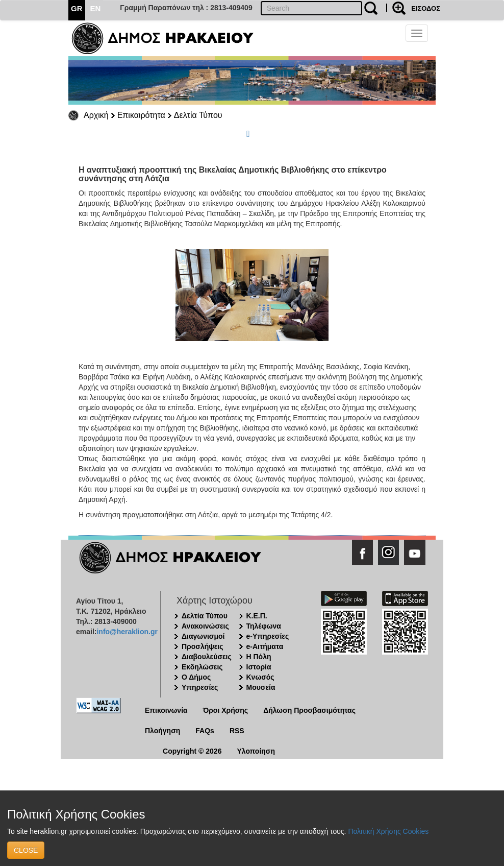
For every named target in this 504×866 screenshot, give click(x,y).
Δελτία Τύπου (198, 115)
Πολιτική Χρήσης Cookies (388, 831)
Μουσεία (261, 687)
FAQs (205, 731)
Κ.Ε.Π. (257, 616)
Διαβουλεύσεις (207, 657)
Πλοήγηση (162, 731)
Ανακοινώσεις (205, 626)
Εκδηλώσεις (202, 667)
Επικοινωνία (166, 710)
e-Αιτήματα (265, 646)
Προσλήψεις (203, 646)
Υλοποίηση (256, 751)
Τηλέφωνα (264, 626)
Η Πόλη (259, 657)
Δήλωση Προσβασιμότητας (309, 710)
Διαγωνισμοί (203, 636)
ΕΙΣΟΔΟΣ (426, 8)
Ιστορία (259, 667)
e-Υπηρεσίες (268, 636)
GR (77, 8)
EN (96, 8)
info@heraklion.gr (127, 632)
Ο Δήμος (196, 677)
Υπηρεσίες (200, 687)
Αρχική (96, 115)
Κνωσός (260, 677)
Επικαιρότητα (141, 115)
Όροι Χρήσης (226, 710)
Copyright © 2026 (192, 751)
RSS (237, 731)
